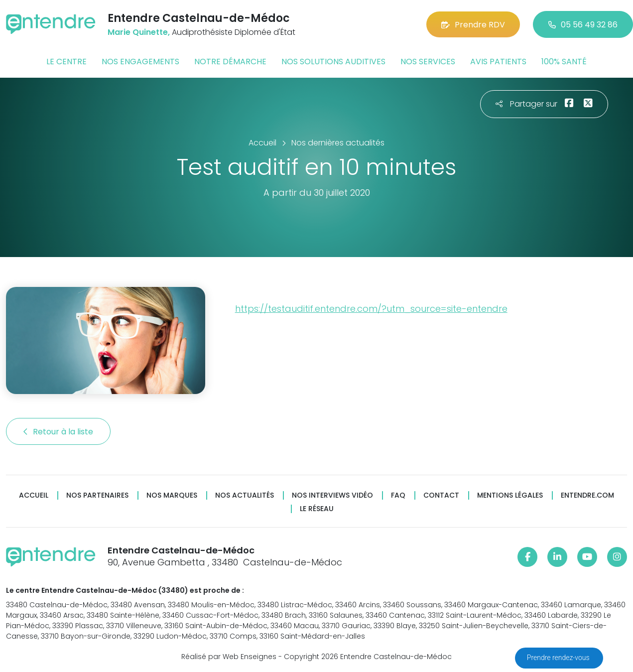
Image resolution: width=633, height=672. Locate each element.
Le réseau (317, 509)
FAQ (398, 495)
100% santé (564, 62)
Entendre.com (587, 495)
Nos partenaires (97, 495)
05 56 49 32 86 (583, 25)
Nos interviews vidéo (332, 495)
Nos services (428, 62)
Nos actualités (245, 495)
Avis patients (498, 62)
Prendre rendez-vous (559, 658)
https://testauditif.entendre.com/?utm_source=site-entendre (371, 309)
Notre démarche (230, 62)
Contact (441, 495)
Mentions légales (510, 495)
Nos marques (172, 495)
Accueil (34, 495)
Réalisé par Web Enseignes (229, 657)
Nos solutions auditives (333, 62)
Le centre (66, 62)
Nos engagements (140, 62)
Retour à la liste (58, 432)
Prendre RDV (473, 25)
